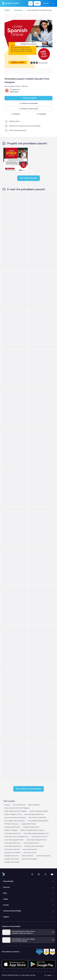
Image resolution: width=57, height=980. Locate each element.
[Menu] (54, 3)
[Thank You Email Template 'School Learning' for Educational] (15, 369)
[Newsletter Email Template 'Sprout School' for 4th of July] (15, 723)
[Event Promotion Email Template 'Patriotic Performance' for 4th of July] (42, 566)
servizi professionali (19, 805)
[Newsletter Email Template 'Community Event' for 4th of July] (15, 684)
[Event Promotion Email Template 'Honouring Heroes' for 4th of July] (15, 605)
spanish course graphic (43, 856)
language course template (12, 852)
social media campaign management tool (36, 833)
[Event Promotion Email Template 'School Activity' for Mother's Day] (15, 526)
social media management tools (36, 840)
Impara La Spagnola (34, 805)
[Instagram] (39, 874)
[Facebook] (32, 874)
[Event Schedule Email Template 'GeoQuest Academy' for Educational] (15, 251)
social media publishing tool (13, 846)
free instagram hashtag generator (38, 821)
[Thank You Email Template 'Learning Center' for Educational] (42, 409)
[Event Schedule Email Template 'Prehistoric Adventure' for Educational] (15, 330)
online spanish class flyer (12, 849)
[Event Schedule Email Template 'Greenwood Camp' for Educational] (15, 409)
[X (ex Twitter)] (45, 874)
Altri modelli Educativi (29, 178)
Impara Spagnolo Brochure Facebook (16, 811)
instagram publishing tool (12, 827)
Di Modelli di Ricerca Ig (11, 824)
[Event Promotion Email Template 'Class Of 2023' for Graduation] (15, 644)
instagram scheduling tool (31, 827)
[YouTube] (52, 874)
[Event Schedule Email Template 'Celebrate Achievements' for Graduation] (42, 526)
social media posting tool (31, 843)
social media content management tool (17, 837)
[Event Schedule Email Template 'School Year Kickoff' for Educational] (15, 291)
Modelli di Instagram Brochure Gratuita (32, 830)
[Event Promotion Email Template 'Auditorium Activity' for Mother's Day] (15, 448)
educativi (7, 805)
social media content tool (39, 837)
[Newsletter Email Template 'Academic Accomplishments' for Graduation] (42, 644)
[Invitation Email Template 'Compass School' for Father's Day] (15, 487)
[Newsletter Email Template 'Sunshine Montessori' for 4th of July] (42, 762)
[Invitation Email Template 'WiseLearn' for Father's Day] (42, 448)
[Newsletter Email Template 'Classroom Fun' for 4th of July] (42, 684)
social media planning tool (12, 843)
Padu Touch (14, 92)
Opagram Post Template (29, 824)
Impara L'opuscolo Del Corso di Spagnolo (17, 808)
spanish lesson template (29, 859)
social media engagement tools (14, 840)
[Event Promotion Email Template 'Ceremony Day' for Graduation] (42, 723)
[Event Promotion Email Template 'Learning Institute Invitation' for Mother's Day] (15, 566)
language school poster (12, 859)
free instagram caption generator (15, 821)
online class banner (27, 856)
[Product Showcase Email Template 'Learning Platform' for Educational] (15, 212)
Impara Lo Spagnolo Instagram (39, 811)
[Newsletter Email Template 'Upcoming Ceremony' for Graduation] (42, 605)
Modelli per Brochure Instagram (34, 846)
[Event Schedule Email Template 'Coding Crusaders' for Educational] (42, 212)
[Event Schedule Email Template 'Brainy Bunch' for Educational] (42, 369)
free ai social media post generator (15, 817)
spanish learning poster (30, 849)
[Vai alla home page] (9, 3)
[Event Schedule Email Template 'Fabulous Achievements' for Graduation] (15, 762)
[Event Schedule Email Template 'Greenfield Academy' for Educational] (42, 291)
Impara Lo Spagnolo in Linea (13, 814)
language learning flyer (11, 856)
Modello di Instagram (11, 830)
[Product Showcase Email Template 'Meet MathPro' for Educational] (42, 251)
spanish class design (30, 852)
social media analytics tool (12, 833)
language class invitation (12, 862)
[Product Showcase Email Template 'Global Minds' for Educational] (42, 330)
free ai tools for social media (37, 817)
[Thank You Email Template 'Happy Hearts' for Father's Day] (42, 487)
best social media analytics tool (34, 814)
